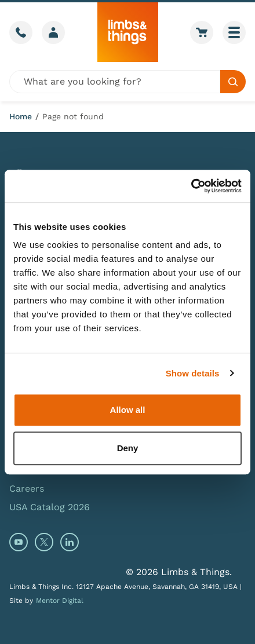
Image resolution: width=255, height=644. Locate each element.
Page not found (73, 116)
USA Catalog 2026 (50, 507)
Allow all (128, 410)
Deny (128, 448)
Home (21, 116)
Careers (27, 489)
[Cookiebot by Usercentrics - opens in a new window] (191, 186)
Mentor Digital (60, 601)
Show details (193, 373)
